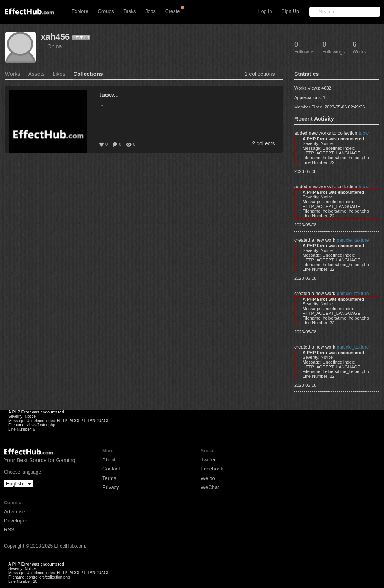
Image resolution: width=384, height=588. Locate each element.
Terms (109, 478)
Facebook (212, 469)
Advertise (15, 512)
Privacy (111, 487)
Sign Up (290, 11)
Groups (106, 11)
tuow (364, 133)
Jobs (150, 11)
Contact (111, 469)
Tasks (129, 11)
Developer (16, 521)
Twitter (208, 460)
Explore (80, 11)
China (55, 46)
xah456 (55, 37)
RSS (9, 530)
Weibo (208, 478)
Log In (265, 11)
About (109, 460)
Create (173, 11)
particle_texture (353, 240)
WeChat (210, 487)
